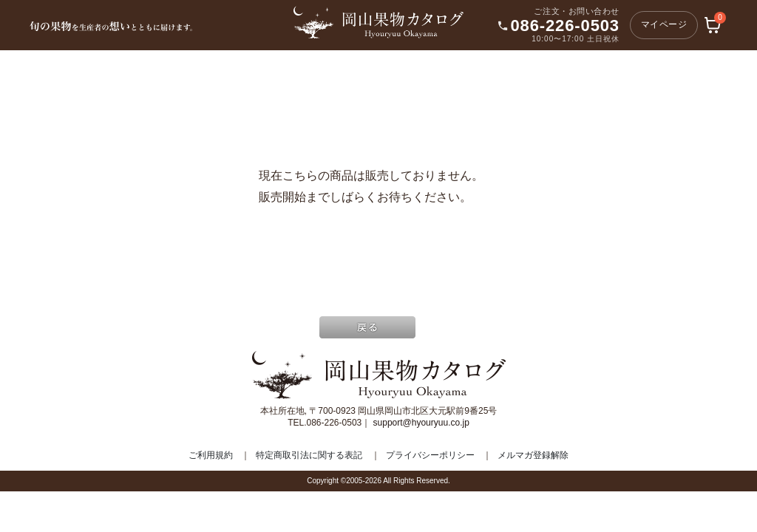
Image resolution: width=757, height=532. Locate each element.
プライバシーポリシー (430, 455)
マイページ (664, 24)
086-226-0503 (565, 26)
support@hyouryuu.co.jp (421, 423)
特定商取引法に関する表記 (309, 455)
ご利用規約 (211, 455)
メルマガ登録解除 (533, 455)
